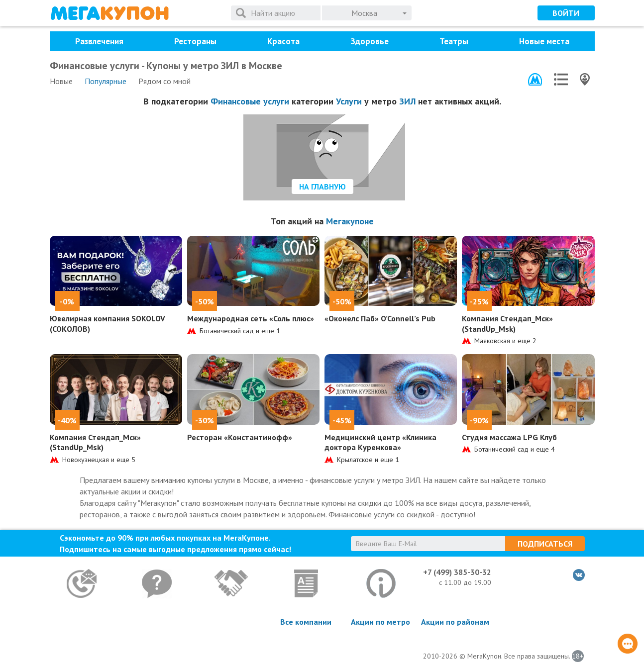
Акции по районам (455, 622)
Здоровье (370, 41)
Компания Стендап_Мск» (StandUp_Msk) (507, 324)
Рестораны (195, 41)
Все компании (306, 622)
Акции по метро (380, 622)
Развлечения (99, 41)
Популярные (106, 81)
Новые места (544, 41)
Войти (566, 13)
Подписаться (545, 544)
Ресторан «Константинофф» (240, 437)
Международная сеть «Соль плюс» (251, 318)
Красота (283, 41)
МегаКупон (109, 13)
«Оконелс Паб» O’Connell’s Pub (380, 318)
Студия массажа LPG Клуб (509, 437)
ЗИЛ (407, 101)
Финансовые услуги (250, 101)
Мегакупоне (350, 221)
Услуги (349, 101)
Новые (61, 81)
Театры (454, 41)
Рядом (164, 81)
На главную (322, 187)
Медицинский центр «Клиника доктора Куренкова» (380, 442)
